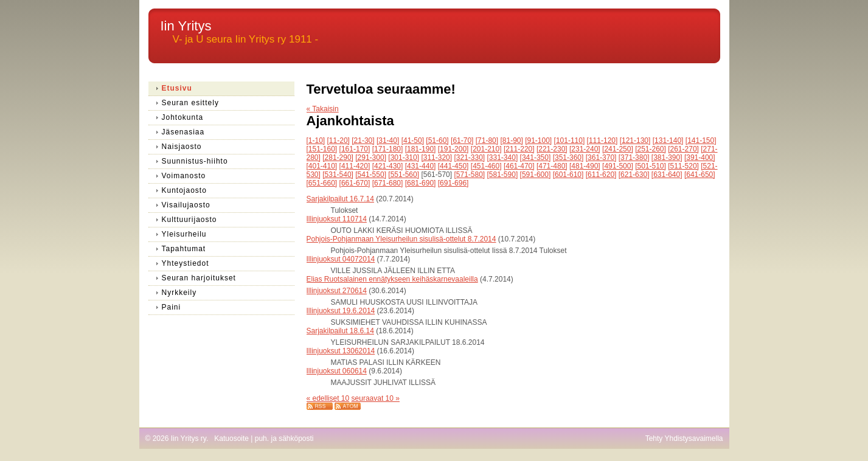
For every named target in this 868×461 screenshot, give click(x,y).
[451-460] (486, 166)
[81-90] (511, 140)
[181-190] (421, 149)
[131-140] (668, 140)
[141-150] (701, 140)
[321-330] (469, 158)
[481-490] (585, 166)
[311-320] (436, 158)
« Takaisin (323, 109)
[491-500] (618, 166)
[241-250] (618, 149)
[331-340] (503, 158)
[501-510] (651, 166)
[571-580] (469, 175)
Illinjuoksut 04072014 (341, 259)
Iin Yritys (186, 26)
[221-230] (552, 149)
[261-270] (683, 149)
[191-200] (453, 149)
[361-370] (601, 158)
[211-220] (519, 149)
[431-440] (421, 166)
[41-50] (413, 140)
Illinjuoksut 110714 (337, 219)
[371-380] (634, 158)
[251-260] (651, 149)
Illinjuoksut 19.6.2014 (341, 311)
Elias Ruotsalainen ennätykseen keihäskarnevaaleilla (392, 279)
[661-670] (355, 183)
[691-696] (453, 183)
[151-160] (322, 149)
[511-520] (683, 166)
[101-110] (570, 140)
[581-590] (503, 175)
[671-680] (388, 183)
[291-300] (371, 158)
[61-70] (462, 140)
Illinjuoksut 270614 (337, 291)
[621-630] (634, 175)
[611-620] (601, 175)
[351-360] (568, 158)
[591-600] (536, 175)
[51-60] (437, 140)
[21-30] (363, 140)
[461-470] (519, 166)
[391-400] (700, 158)
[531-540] (338, 175)
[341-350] (536, 158)
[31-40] (388, 140)
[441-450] (453, 166)
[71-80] (487, 140)
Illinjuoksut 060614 (337, 371)
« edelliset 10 (328, 398)
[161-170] (355, 149)
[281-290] (338, 158)
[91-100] (538, 140)
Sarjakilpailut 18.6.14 (340, 331)
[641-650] (700, 175)
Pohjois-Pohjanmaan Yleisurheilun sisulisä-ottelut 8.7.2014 (401, 239)
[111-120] (602, 140)
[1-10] (316, 140)
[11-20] (339, 140)
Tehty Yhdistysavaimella (684, 438)
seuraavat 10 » (376, 398)
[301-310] (404, 158)
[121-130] (635, 140)
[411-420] (355, 166)
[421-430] (388, 166)
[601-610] (568, 175)
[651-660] (322, 183)
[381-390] (667, 158)
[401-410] (322, 166)
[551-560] (404, 175)
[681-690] (421, 183)
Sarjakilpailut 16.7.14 (340, 199)
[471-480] (552, 166)
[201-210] (486, 149)
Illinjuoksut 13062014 (341, 351)
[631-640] (667, 175)
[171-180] (388, 149)
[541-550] (371, 175)
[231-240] (585, 149)
